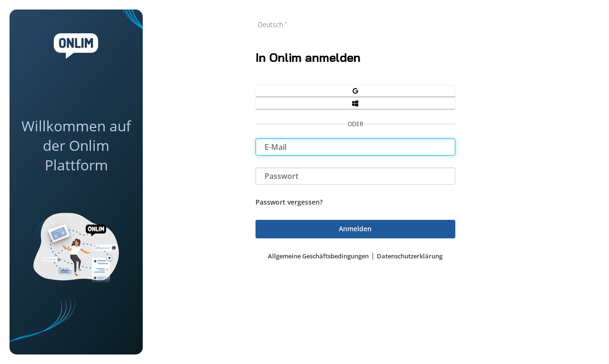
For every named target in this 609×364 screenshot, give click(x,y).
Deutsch (270, 25)
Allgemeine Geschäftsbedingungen (318, 256)
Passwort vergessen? (289, 202)
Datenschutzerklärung (410, 256)
